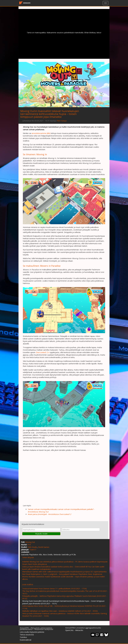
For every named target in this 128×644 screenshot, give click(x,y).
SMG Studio (32, 547)
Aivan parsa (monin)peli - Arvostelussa (49, 514)
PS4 (29, 545)
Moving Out (30, 542)
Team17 (33, 550)
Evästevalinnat (26, 640)
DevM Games (44, 547)
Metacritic (79, 630)
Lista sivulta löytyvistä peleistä (32, 632)
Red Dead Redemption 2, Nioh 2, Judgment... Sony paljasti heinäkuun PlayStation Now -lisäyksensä (62, 574)
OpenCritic (69, 630)
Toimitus (23, 637)
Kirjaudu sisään (41, 534)
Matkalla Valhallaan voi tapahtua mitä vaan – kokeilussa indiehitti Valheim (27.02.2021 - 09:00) (60, 611)
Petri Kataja (62, 121)
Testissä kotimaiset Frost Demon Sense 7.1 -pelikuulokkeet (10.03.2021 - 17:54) (54, 589)
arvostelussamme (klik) (41, 133)
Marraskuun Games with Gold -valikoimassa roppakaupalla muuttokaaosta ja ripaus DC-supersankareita (64, 572)
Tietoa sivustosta (27, 635)
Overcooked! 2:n (42, 352)
